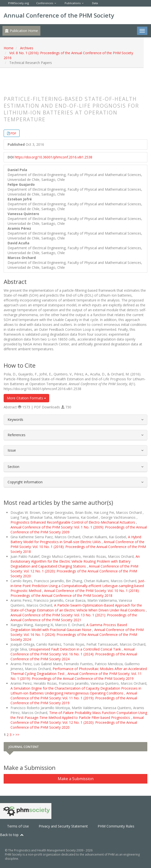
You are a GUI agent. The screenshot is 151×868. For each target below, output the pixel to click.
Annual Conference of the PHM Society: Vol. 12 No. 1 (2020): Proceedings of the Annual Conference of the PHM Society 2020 (74, 571)
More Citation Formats (26, 398)
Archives (27, 48)
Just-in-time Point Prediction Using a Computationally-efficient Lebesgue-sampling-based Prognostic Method (78, 586)
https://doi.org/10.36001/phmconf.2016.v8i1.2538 (53, 157)
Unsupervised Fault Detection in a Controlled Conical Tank (75, 649)
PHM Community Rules (116, 826)
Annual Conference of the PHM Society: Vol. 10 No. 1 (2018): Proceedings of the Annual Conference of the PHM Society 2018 (78, 547)
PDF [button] (13, 133)
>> (17, 735)
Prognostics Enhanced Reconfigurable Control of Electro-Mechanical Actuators (73, 522)
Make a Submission (76, 779)
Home (9, 48)
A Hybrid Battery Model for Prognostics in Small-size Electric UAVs (76, 539)
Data (95, 3)
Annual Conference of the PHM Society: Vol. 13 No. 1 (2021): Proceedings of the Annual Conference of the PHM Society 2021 (74, 617)
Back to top (12, 835)
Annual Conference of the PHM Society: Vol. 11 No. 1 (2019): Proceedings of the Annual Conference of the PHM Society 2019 (76, 676)
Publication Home (21, 31)
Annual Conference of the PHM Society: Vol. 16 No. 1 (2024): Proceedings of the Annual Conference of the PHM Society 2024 (77, 635)
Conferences (45, 3)
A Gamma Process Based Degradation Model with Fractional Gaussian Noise (69, 627)
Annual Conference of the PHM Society (59, 15)
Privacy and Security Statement (63, 826)
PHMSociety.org (18, 3)
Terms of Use (18, 826)
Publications (73, 3)
